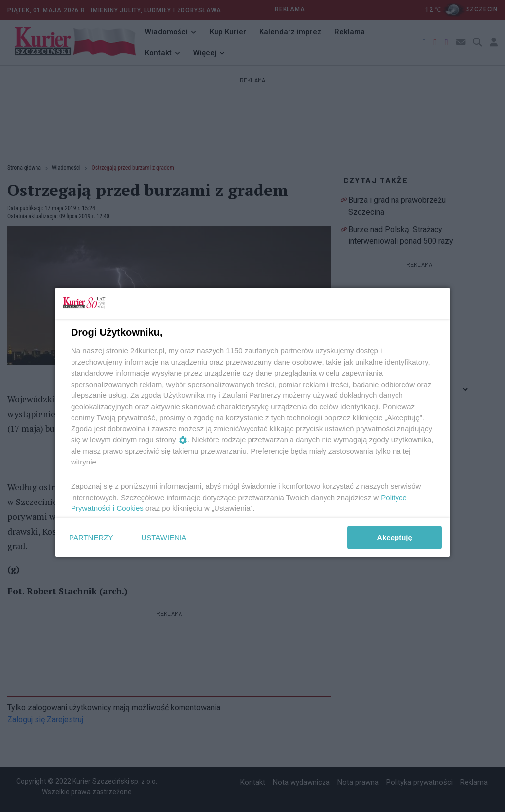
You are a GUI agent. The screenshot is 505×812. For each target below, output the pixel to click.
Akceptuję (395, 537)
